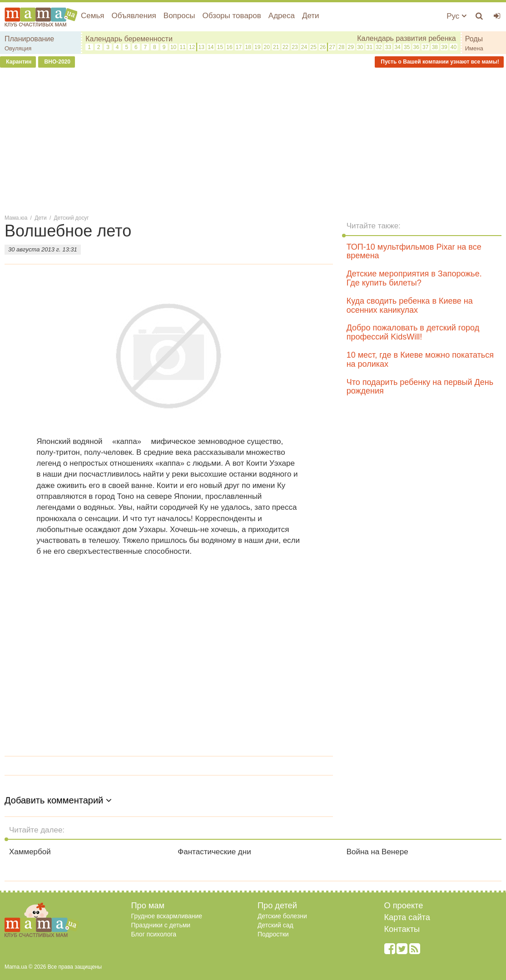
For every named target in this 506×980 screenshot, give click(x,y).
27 (332, 47)
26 (323, 47)
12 (192, 47)
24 (304, 47)
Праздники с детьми (161, 925)
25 (313, 47)
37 (425, 47)
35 (407, 47)
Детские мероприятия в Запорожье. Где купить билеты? (414, 278)
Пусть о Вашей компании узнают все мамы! (439, 62)
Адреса (282, 16)
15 (220, 47)
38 (435, 47)
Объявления (134, 16)
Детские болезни (282, 916)
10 (173, 47)
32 (379, 47)
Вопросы (179, 16)
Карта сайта (407, 917)
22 (285, 47)
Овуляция (18, 48)
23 (295, 47)
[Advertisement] (253, 140)
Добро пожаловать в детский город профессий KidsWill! (413, 332)
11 (182, 47)
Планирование (29, 39)
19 (257, 47)
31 (370, 47)
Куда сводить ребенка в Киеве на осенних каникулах (410, 305)
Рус (456, 16)
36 (416, 47)
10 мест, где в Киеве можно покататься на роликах (420, 359)
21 (276, 47)
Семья (92, 16)
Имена (474, 48)
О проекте (404, 906)
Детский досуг (72, 218)
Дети (311, 16)
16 (229, 47)
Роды (474, 39)
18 (248, 47)
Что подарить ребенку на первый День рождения (420, 387)
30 (360, 47)
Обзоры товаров (231, 16)
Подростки (273, 934)
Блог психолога (154, 934)
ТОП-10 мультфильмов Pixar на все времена (414, 251)
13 (201, 47)
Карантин (18, 62)
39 (444, 47)
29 (351, 47)
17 (239, 47)
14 (211, 47)
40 (454, 47)
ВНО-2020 (57, 62)
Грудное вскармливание (167, 916)
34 (397, 47)
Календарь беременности (129, 39)
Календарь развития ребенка (407, 38)
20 (267, 47)
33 (388, 47)
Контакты (402, 929)
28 (341, 47)
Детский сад (275, 925)
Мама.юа (16, 218)
